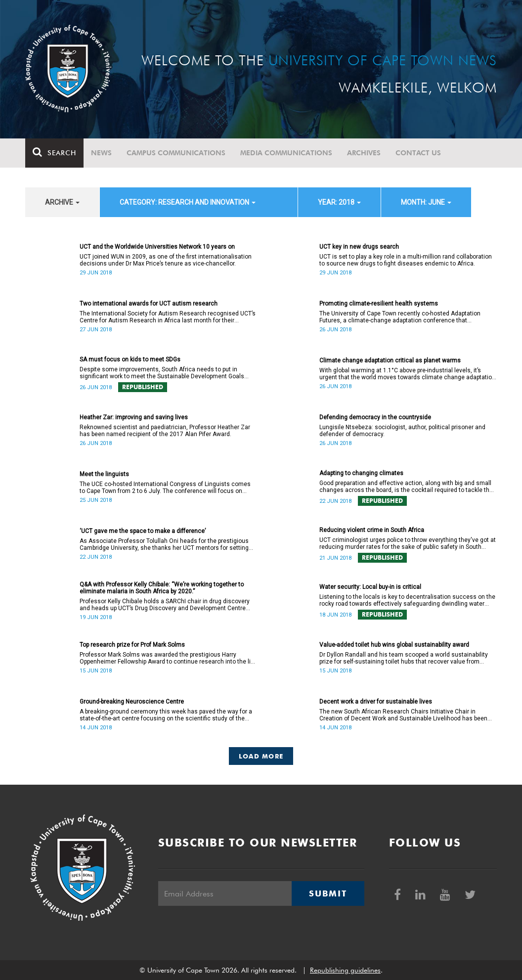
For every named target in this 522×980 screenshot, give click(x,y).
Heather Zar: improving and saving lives (134, 417)
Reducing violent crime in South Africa (372, 530)
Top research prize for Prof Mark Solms (132, 645)
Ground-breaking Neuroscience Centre (132, 702)
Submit (328, 893)
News (101, 153)
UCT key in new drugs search (359, 247)
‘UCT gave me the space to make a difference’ (143, 531)
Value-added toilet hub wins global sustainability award (394, 645)
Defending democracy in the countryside (375, 417)
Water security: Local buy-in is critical (370, 587)
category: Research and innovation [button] (188, 202)
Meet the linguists (104, 474)
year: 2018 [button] (339, 202)
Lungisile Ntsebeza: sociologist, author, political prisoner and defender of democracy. (402, 431)
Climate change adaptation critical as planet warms (390, 360)
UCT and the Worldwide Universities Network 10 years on (157, 247)
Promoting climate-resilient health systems (379, 304)
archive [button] (62, 202)
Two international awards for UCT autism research (149, 304)
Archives (364, 153)
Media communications (286, 153)
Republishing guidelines (345, 970)
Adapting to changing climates (361, 473)
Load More (261, 756)
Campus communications (176, 153)
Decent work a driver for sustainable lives (376, 702)
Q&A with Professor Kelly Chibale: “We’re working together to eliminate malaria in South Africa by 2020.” (162, 588)
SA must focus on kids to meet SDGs (130, 359)
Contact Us (418, 153)
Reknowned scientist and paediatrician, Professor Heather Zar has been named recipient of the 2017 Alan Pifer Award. (165, 431)
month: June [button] (426, 202)
